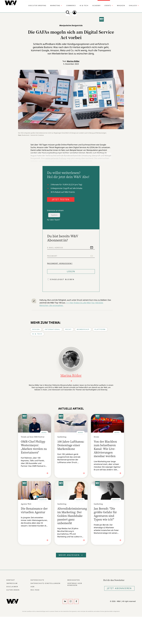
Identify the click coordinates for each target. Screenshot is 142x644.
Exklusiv (133, 6)
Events (108, 6)
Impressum (12, 583)
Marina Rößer (73, 61)
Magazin (121, 6)
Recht (68, 329)
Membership (83, 329)
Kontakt (11, 580)
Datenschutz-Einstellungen (46, 583)
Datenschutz (37, 580)
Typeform (54, 215)
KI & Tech (84, 6)
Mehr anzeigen (71, 555)
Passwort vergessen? (60, 263)
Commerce (71, 6)
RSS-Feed (35, 590)
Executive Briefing (37, 6)
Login (71, 271)
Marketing (55, 6)
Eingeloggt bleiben (62, 279)
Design (36, 329)
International (53, 329)
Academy (97, 6)
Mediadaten (74, 580)
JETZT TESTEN (61, 199)
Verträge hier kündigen (75, 584)
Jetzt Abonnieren (119, 588)
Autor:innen (13, 590)
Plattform (100, 329)
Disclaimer (12, 587)
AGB (33, 587)
